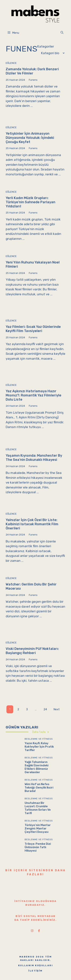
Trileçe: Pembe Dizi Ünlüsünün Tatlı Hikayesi (38, 847)
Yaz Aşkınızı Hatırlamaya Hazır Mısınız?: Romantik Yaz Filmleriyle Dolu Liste (34, 395)
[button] (62, 33)
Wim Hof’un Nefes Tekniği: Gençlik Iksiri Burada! (39, 788)
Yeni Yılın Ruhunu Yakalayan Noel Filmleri (33, 264)
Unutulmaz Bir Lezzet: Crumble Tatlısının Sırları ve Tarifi (38, 808)
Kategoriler (46, 46)
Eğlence (11, 63)
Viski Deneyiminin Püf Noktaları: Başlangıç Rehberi (32, 651)
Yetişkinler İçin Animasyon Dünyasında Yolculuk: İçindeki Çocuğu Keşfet (30, 138)
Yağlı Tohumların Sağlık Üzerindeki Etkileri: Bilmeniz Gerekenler (37, 767)
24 (45, 709)
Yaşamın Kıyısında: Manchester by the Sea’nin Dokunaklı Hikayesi (34, 458)
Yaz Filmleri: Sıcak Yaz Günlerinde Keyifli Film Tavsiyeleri (33, 329)
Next (57, 709)
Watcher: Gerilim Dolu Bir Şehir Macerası (31, 586)
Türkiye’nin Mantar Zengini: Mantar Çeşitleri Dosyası (38, 828)
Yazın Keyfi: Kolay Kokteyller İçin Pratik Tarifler (39, 747)
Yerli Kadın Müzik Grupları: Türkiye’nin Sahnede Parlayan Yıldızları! (30, 202)
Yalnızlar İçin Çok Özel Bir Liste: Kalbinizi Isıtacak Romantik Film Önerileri (32, 524)
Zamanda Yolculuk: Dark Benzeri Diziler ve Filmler (32, 71)
